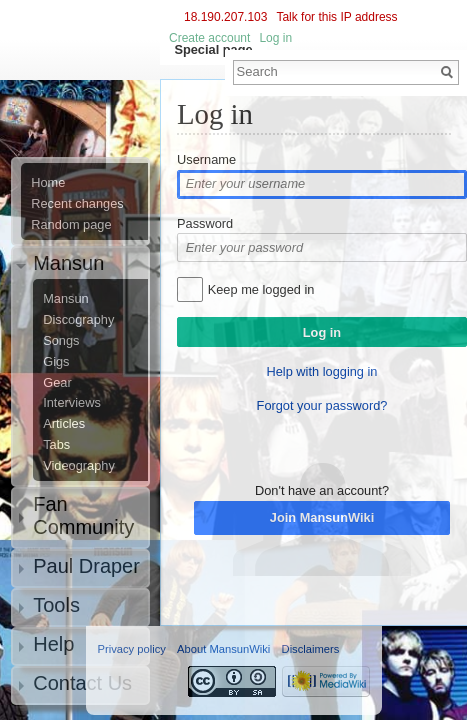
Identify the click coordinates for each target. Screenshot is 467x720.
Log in (275, 38)
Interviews (72, 403)
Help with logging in (322, 371)
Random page (71, 225)
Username (206, 159)
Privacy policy (132, 649)
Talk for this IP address (336, 17)
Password (205, 223)
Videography (79, 466)
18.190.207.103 (225, 17)
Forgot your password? (322, 405)
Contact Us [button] (82, 683)
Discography (78, 320)
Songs (61, 341)
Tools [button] (56, 605)
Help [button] (53, 644)
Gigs (56, 362)
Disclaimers (311, 649)
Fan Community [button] (83, 515)
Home (48, 183)
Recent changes (77, 204)
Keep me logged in (261, 289)
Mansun (66, 299)
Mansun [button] (68, 263)
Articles (64, 424)
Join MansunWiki (322, 517)
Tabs (56, 445)
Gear (57, 383)
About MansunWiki (223, 649)
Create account (209, 38)
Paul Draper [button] (86, 566)
